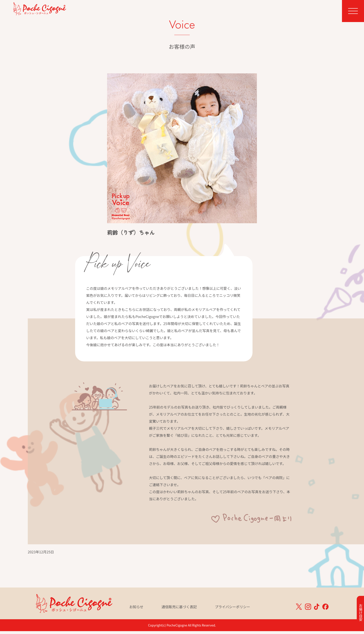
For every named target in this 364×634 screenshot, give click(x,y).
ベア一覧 (310, 17)
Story (288, 10)
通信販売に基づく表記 (179, 607)
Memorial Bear (216, 10)
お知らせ (136, 607)
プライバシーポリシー (232, 607)
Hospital (266, 10)
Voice (244, 10)
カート (327, 17)
